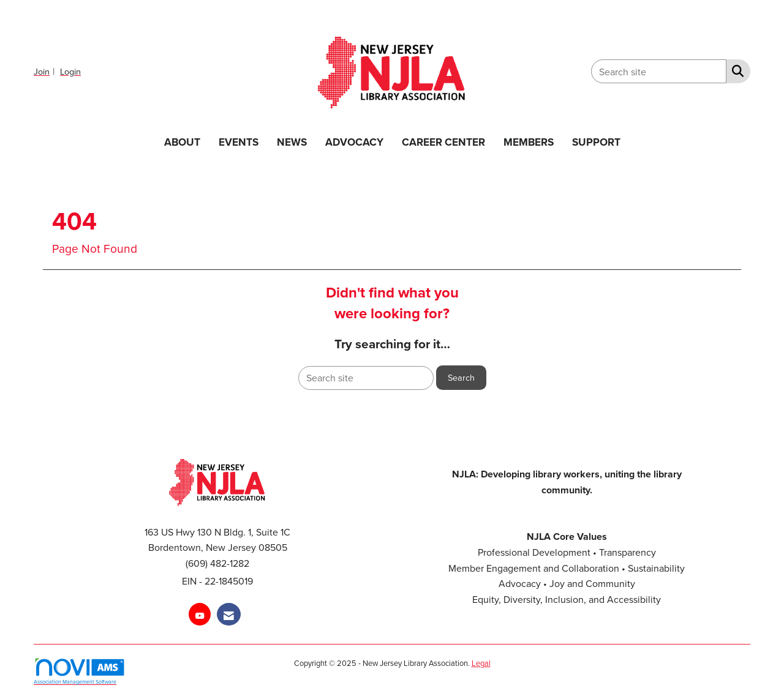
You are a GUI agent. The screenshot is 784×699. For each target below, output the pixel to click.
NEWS (292, 142)
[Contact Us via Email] (229, 614)
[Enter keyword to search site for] (659, 71)
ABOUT (182, 142)
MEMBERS (529, 142)
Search (461, 377)
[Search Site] (735, 70)
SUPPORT (596, 142)
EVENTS (239, 142)
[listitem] (46, 71)
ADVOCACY (354, 142)
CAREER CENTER (443, 142)
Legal (481, 663)
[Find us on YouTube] (200, 614)
